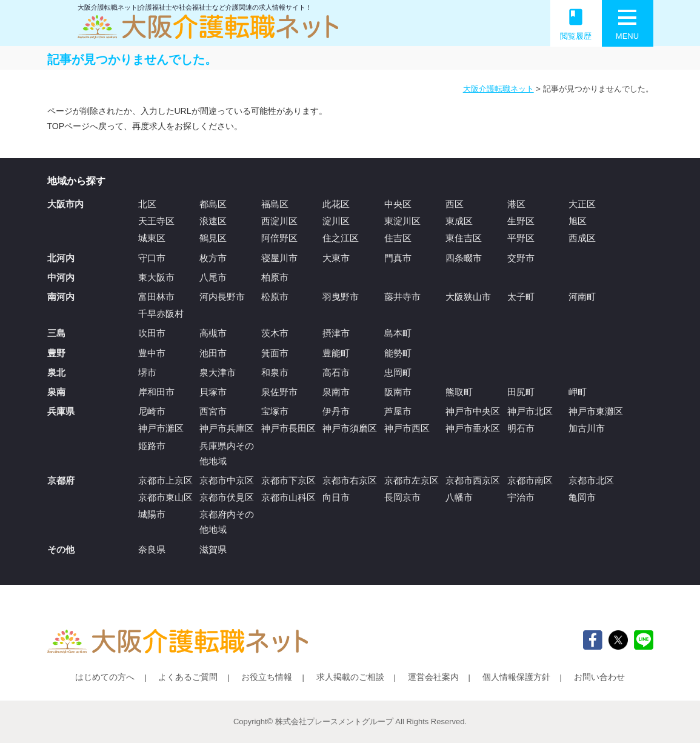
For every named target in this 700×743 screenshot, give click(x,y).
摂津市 (336, 333)
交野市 (521, 258)
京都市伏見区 (227, 497)
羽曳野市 (341, 297)
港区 (516, 204)
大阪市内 (65, 204)
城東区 (152, 238)
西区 (455, 204)
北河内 (61, 258)
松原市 (275, 297)
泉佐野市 (279, 392)
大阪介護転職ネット (498, 89)
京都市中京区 (227, 480)
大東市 (336, 258)
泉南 (56, 392)
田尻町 (521, 392)
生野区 (521, 221)
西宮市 (213, 411)
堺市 (147, 372)
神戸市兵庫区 (227, 428)
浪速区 (213, 221)
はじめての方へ (105, 677)
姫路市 (152, 446)
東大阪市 (156, 277)
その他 (61, 549)
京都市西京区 (473, 480)
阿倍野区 (279, 238)
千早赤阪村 (161, 314)
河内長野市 (222, 297)
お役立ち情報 (267, 677)
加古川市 (587, 428)
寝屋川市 (279, 258)
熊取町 (459, 392)
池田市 (213, 353)
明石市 (521, 428)
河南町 (582, 297)
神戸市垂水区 (473, 428)
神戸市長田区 (288, 428)
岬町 (578, 392)
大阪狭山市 (468, 297)
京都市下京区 (288, 480)
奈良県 (152, 549)
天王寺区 (156, 221)
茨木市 (275, 333)
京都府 (61, 480)
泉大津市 (218, 372)
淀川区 (336, 221)
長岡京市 (402, 497)
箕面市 (275, 353)
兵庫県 (61, 411)
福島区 (275, 204)
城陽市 (152, 514)
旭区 (578, 221)
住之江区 (341, 238)
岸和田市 (156, 392)
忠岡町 (398, 372)
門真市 (398, 258)
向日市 (336, 497)
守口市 (152, 258)
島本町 (398, 333)
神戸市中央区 (473, 411)
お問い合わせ (599, 677)
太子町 (521, 297)
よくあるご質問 (188, 677)
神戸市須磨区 (350, 428)
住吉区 (398, 238)
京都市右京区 (350, 480)
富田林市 (156, 297)
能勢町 (398, 353)
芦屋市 (398, 411)
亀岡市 (582, 497)
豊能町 (336, 353)
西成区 (582, 238)
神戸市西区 (407, 428)
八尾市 (213, 277)
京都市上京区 (165, 480)
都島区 (213, 204)
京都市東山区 (165, 497)
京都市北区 (591, 480)
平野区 (521, 238)
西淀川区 (279, 221)
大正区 (582, 204)
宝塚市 (275, 411)
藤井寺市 (402, 297)
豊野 (56, 353)
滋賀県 (213, 549)
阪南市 (398, 392)
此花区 (336, 204)
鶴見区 (213, 238)
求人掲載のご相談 (350, 677)
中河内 (61, 277)
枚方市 (213, 258)
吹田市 (152, 333)
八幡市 (459, 497)
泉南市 (336, 392)
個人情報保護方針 (516, 677)
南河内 (61, 297)
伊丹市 (336, 411)
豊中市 (152, 353)
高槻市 (213, 333)
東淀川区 (402, 221)
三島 (56, 333)
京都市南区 (530, 480)
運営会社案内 (433, 677)
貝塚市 (213, 392)
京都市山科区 (288, 497)
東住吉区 (464, 238)
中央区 (398, 204)
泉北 (56, 372)
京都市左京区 (412, 480)
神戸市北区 (530, 411)
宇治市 (521, 497)
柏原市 (275, 277)
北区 (147, 204)
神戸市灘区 (161, 428)
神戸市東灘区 (596, 411)
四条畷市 (464, 258)
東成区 (459, 221)
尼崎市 (152, 411)
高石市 (336, 372)
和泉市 (275, 372)
